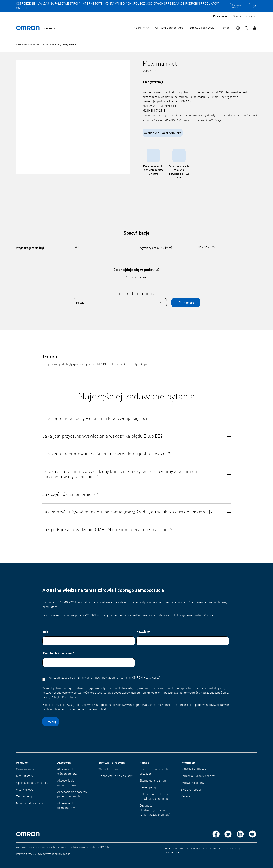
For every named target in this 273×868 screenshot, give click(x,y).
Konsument (220, 16)
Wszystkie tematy (110, 769)
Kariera (186, 797)
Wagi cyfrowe (25, 790)
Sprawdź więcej (237, 6)
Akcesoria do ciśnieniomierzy (47, 45)
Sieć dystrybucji (191, 790)
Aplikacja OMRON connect (198, 776)
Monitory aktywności (29, 804)
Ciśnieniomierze (27, 769)
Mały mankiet (70, 44)
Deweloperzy (148, 788)
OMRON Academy (192, 783)
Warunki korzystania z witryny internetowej (41, 847)
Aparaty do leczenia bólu (32, 783)
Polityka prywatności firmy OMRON (89, 847)
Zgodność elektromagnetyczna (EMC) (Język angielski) (155, 810)
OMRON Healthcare (194, 769)
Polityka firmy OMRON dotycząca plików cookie (43, 854)
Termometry (24, 797)
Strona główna (24, 45)
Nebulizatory (25, 776)
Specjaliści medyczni (245, 17)
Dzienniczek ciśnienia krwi (116, 776)
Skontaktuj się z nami (153, 781)
